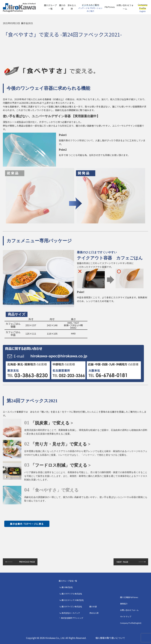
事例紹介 (124, 604)
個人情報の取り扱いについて (110, 638)
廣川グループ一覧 (50, 7)
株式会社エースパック (71, 613)
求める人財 (72, 7)
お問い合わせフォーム (125, 7)
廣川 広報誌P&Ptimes (129, 597)
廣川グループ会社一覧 (68, 581)
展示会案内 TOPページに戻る (27, 524)
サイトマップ (126, 617)
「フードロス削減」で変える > (61, 465)
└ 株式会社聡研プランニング (71, 618)
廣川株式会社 (67, 587)
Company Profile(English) (131, 623)
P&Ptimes (110, 7)
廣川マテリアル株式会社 (72, 594)
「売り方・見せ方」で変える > (61, 444)
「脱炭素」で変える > (52, 423)
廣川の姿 (62, 7)
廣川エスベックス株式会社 (73, 600)
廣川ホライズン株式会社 (72, 607)
